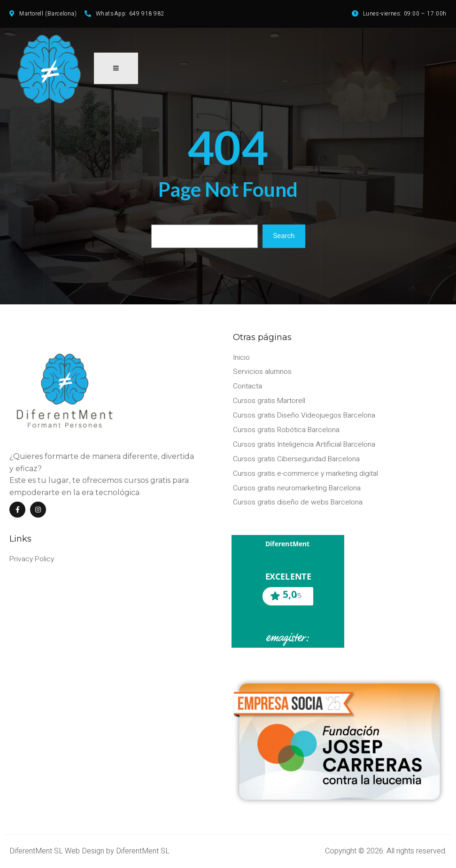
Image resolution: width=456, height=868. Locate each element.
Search (284, 240)
